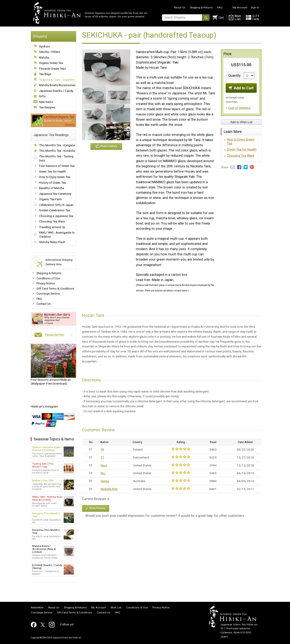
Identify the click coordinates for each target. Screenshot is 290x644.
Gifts (42, 96)
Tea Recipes (47, 107)
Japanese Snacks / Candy (56, 91)
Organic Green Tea (51, 63)
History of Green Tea (52, 183)
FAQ (220, 7)
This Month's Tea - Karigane (57, 145)
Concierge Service (48, 294)
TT (102, 457)
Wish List (116, 608)
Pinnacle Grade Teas (52, 69)
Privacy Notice (46, 283)
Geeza (105, 481)
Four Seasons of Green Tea (57, 166)
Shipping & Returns (201, 7)
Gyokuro (45, 46)
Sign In (255, 7)
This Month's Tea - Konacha (57, 151)
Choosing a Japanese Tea (56, 216)
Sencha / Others (50, 52)
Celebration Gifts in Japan (56, 205)
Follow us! (67, 624)
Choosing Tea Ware (52, 221)
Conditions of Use (48, 278)
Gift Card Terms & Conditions (55, 289)
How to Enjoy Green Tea (55, 177)
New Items (46, 102)
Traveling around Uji (52, 227)
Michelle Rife (109, 489)
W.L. (103, 473)
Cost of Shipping (239, 108)
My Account (240, 7)
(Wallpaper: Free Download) (53, 365)
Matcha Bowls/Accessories (57, 85)
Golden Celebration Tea (54, 210)
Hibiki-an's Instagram (44, 406)
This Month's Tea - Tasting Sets (56, 158)
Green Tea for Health (52, 172)
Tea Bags (45, 74)
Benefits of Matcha (52, 188)
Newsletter (37, 608)
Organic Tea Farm (50, 199)
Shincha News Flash (52, 242)
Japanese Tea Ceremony (55, 194)
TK (102, 449)
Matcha (44, 57)
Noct (104, 465)
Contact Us (44, 304)
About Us (180, 7)
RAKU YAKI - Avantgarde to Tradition (57, 235)
